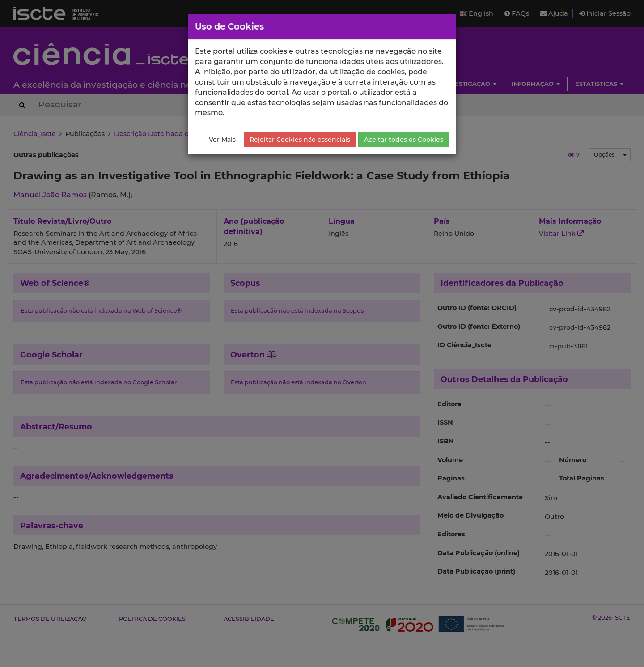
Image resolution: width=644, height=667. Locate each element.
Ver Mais (222, 140)
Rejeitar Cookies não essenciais (300, 140)
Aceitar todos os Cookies (404, 140)
